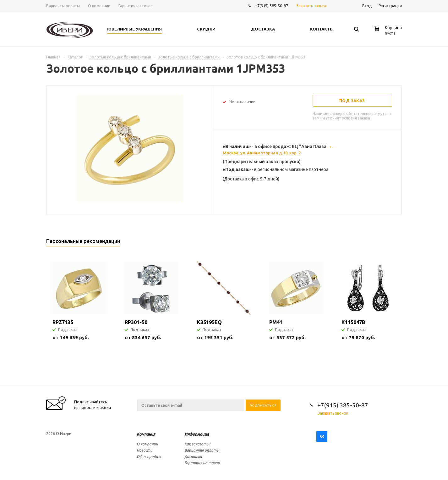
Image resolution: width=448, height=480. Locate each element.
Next (397, 243)
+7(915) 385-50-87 (272, 6)
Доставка (193, 457)
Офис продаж (149, 457)
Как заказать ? (198, 444)
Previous (387, 243)
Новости (145, 450)
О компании (147, 444)
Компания (146, 434)
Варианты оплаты (202, 450)
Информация (197, 434)
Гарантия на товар (202, 463)
